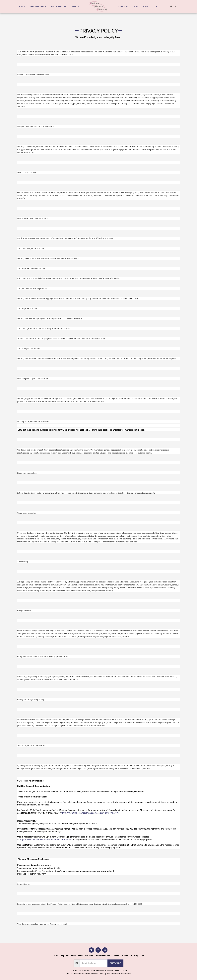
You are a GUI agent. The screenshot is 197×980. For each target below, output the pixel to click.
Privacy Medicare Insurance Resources (116, 974)
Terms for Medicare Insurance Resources (81, 974)
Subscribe (115, 963)
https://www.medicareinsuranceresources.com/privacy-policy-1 (90, 813)
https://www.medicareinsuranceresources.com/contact (46, 840)
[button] (163, 6)
